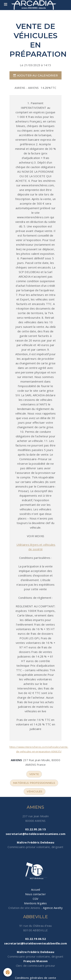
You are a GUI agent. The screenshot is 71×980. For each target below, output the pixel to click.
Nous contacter (35, 894)
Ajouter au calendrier (35, 75)
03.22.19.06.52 (35, 939)
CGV (36, 899)
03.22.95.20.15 (35, 829)
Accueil (35, 889)
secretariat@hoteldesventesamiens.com (35, 834)
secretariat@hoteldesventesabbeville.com (35, 943)
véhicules (35, 791)
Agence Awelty (53, 908)
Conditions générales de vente (35, 978)
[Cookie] (8, 972)
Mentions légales (35, 903)
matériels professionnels (34, 783)
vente (34, 774)
